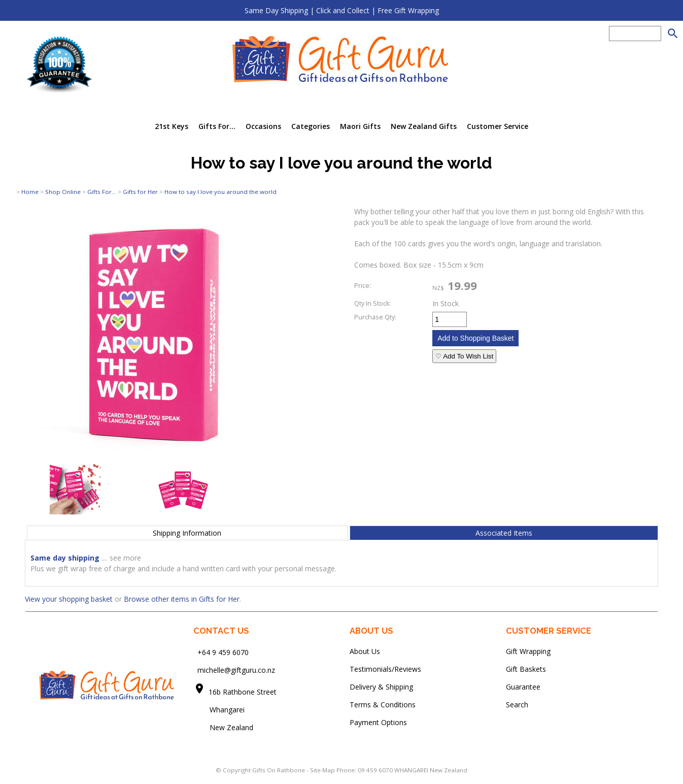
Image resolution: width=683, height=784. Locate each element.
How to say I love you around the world (220, 192)
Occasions (263, 126)
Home (30, 192)
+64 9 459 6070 (223, 652)
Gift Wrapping (528, 651)
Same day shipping (65, 558)
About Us (365, 651)
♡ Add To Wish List (464, 356)
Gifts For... (217, 126)
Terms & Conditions (383, 705)
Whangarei (220, 710)
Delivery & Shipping (381, 687)
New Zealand (223, 727)
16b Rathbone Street (244, 692)
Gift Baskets (526, 669)
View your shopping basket (69, 599)
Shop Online (63, 192)
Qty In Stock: (372, 303)
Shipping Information (187, 533)
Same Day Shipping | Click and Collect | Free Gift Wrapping (342, 10)
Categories (311, 126)
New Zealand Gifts (424, 126)
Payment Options (378, 722)
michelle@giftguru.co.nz (236, 670)
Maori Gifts (360, 126)
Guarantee (523, 687)
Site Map (322, 770)
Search (517, 705)
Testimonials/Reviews (385, 669)
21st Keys (172, 126)
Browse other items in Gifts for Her (182, 599)
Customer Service (498, 126)
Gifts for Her (140, 192)
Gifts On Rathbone (279, 770)
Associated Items (504, 533)
